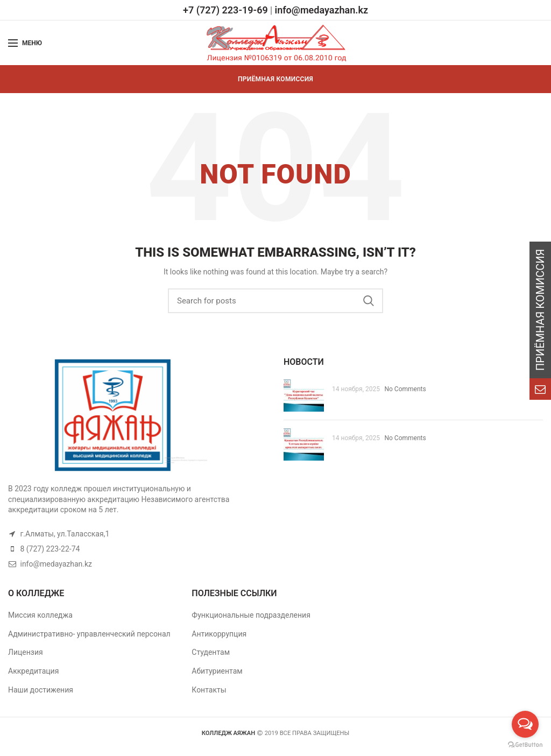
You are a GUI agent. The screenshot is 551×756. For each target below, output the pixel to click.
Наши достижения (41, 690)
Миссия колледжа (40, 615)
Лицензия (26, 652)
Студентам (211, 652)
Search (369, 301)
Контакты (209, 690)
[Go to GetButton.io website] (525, 745)
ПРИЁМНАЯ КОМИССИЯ (275, 79)
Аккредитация (33, 671)
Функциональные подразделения (251, 615)
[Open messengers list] (525, 724)
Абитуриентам (217, 671)
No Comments (405, 389)
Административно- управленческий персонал (89, 634)
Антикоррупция (219, 634)
